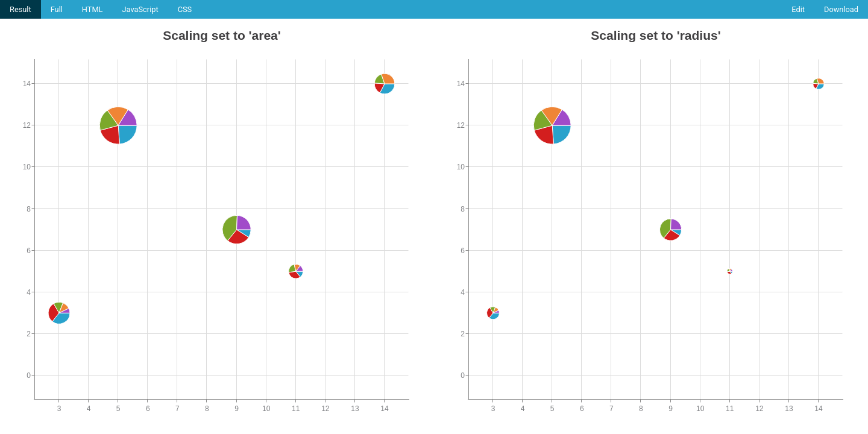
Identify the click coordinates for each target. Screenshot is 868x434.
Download (841, 9)
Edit (798, 9)
